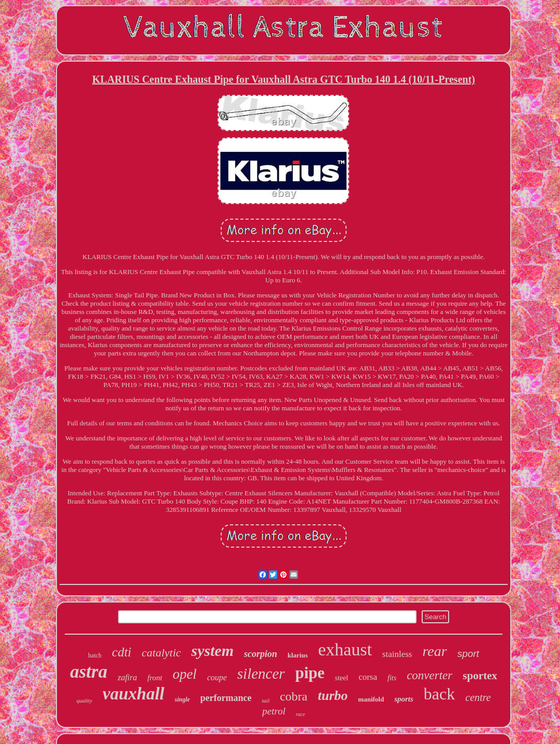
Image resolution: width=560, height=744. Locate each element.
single (182, 699)
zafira (127, 677)
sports (404, 699)
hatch (95, 655)
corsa (368, 677)
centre (478, 697)
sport (468, 654)
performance (226, 698)
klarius (298, 655)
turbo (333, 696)
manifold (371, 699)
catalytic (162, 653)
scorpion (261, 654)
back (439, 694)
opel (185, 674)
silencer (261, 674)
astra (89, 672)
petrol (274, 711)
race (300, 714)
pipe (310, 673)
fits (392, 678)
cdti (122, 652)
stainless (397, 654)
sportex (480, 676)
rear (434, 651)
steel (342, 678)
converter (429, 675)
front (155, 678)
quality (84, 700)
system (212, 650)
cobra (293, 696)
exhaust (345, 649)
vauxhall (133, 694)
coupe (217, 677)
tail (266, 700)
